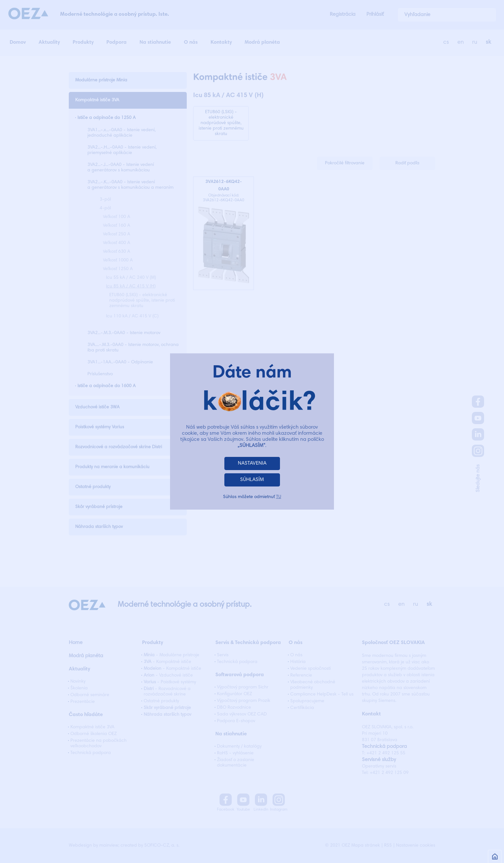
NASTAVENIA (252, 463)
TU (279, 497)
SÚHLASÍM (252, 480)
